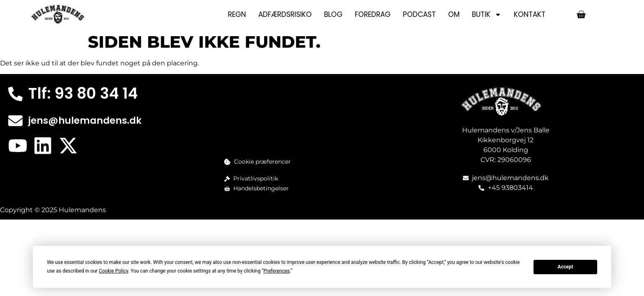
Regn (237, 14)
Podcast (419, 14)
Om (454, 14)
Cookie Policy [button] (114, 271)
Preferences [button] (276, 271)
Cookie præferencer (262, 162)
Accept (566, 267)
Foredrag (373, 14)
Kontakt (530, 14)
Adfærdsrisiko (285, 14)
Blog (333, 14)
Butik (487, 15)
